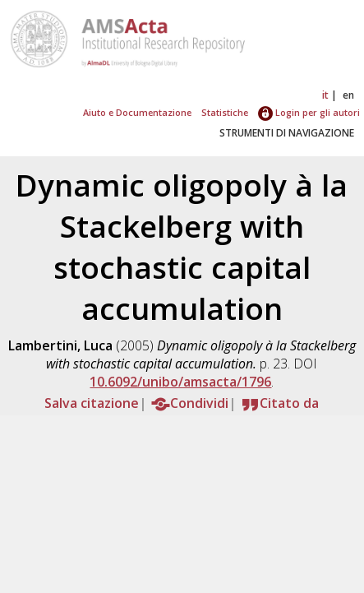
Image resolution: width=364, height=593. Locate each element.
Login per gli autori (309, 112)
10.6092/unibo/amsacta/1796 (180, 382)
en (348, 95)
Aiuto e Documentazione (137, 112)
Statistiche (225, 112)
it (325, 95)
